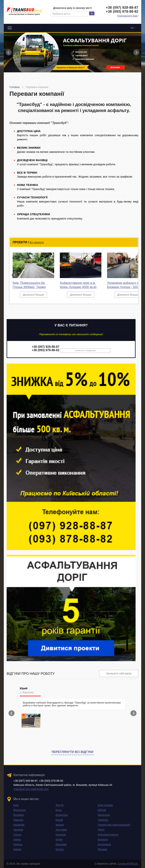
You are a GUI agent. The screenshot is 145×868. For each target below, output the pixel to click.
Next (136, 53)
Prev (9, 53)
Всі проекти (37, 242)
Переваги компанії (37, 87)
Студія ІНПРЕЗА (128, 864)
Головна (14, 87)
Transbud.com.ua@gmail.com (31, 789)
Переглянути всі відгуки (72, 752)
